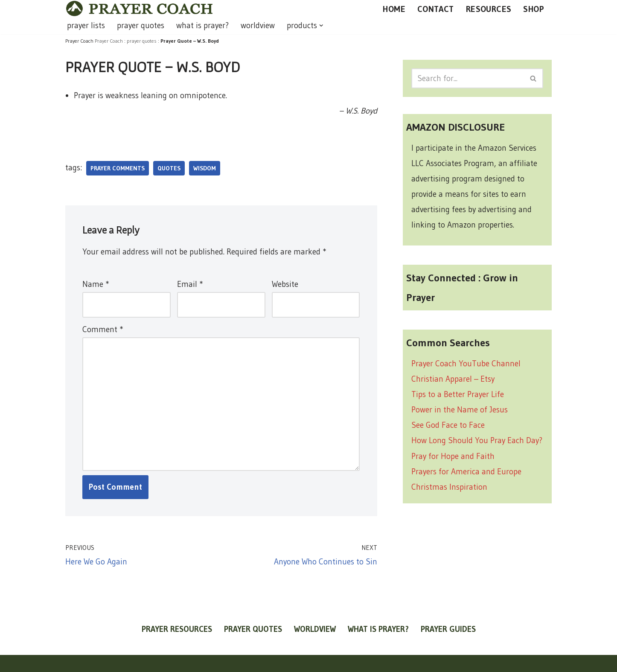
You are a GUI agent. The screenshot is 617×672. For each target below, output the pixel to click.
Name (96, 284)
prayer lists (86, 25)
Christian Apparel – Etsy (453, 379)
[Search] (468, 78)
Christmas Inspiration (449, 487)
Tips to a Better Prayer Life (458, 394)
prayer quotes (141, 25)
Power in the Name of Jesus (460, 410)
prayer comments (118, 168)
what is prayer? (202, 25)
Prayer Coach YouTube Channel (466, 364)
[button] (321, 26)
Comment (103, 329)
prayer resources (177, 629)
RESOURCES (489, 9)
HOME (394, 9)
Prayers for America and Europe (466, 472)
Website (285, 284)
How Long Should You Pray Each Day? (477, 440)
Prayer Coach (109, 41)
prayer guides (448, 629)
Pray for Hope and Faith (453, 456)
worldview (258, 25)
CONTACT (436, 9)
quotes (169, 168)
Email (190, 284)
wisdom (205, 168)
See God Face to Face (448, 425)
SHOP (534, 9)
